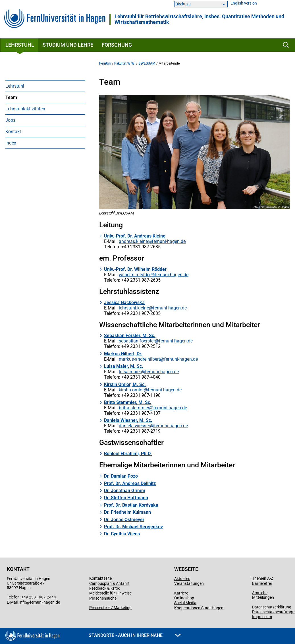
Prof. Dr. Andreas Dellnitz (130, 483)
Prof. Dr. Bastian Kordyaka (131, 505)
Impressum (262, 617)
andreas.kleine (133, 241)
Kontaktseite (100, 578)
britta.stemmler (134, 408)
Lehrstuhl (20, 45)
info (23, 602)
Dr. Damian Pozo (121, 476)
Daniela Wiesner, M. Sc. (128, 420)
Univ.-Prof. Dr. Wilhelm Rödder (135, 269)
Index (11, 143)
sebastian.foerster (137, 341)
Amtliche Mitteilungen (263, 595)
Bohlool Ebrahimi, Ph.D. (128, 454)
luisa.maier (130, 372)
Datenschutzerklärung (272, 607)
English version (244, 3)
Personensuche (103, 598)
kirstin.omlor (131, 390)
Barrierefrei (262, 583)
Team (11, 97)
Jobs (10, 120)
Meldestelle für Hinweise (110, 593)
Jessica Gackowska (124, 303)
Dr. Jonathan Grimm (125, 491)
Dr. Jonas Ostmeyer (124, 520)
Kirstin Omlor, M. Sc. (125, 384)
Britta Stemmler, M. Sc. (128, 402)
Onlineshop (184, 598)
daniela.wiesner (134, 426)
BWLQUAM (147, 63)
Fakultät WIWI (125, 63)
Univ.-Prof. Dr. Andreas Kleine (135, 236)
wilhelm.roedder (135, 275)
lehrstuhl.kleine (134, 308)
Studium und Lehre (68, 45)
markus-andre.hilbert (139, 359)
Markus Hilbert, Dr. (123, 354)
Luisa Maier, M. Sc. (124, 366)
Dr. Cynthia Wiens (122, 534)
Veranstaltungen (189, 583)
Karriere (181, 593)
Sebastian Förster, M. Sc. (130, 336)
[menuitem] (45, 86)
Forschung (117, 45)
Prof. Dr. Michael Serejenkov (133, 527)
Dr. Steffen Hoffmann (126, 498)
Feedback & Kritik (104, 588)
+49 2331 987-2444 (39, 597)
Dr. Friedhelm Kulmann (127, 512)
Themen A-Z (263, 578)
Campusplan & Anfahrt (109, 583)
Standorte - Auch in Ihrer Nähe (135, 635)
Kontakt (13, 132)
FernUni (105, 63)
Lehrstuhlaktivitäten (25, 109)
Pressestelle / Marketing (110, 608)
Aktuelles (182, 579)
